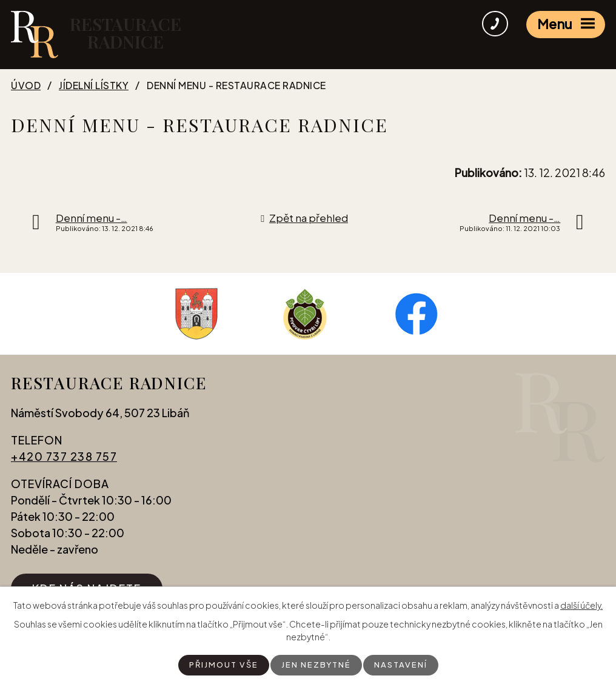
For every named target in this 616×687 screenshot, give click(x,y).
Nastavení (404, 665)
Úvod (26, 85)
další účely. (581, 605)
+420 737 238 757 (64, 464)
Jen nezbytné (316, 665)
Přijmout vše (221, 665)
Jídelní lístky (94, 85)
